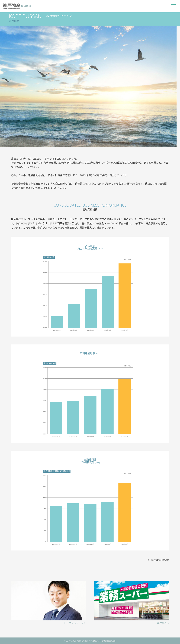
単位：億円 (127, 259)
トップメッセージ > (75, 623)
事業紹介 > (163, 623)
